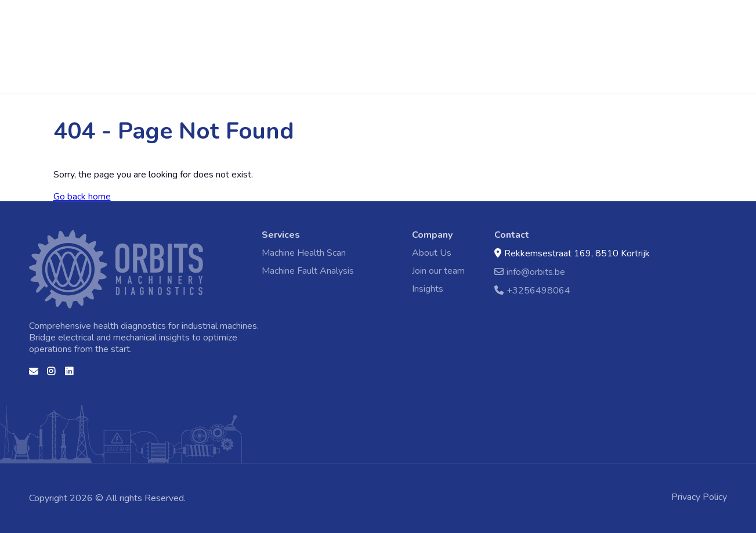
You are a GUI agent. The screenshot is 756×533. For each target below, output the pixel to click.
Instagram (52, 375)
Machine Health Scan (239, 46)
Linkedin (70, 375)
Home (35, 28)
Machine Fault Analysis (338, 46)
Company (432, 235)
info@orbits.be (530, 272)
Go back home (82, 197)
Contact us (34, 375)
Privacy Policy (699, 497)
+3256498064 (532, 290)
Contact (447, 46)
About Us (432, 253)
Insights (428, 289)
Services (281, 235)
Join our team (438, 271)
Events (407, 46)
